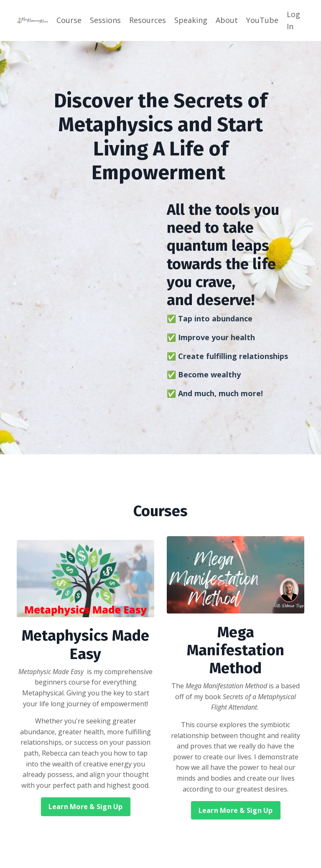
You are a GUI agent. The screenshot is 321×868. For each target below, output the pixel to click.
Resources (148, 20)
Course (69, 20)
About (227, 20)
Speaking (191, 20)
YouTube (262, 20)
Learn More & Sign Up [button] (86, 807)
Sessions (105, 20)
